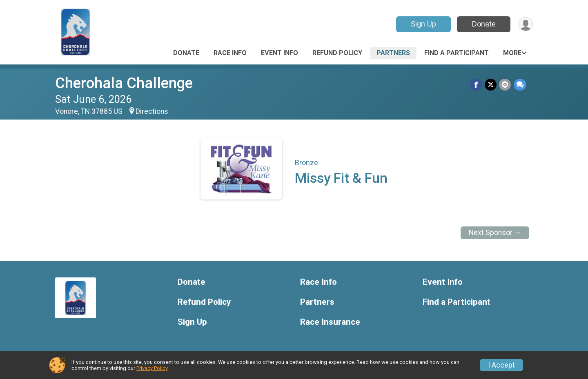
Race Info (230, 53)
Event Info (280, 53)
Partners (393, 53)
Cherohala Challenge (124, 83)
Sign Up (423, 24)
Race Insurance (330, 322)
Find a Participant (457, 53)
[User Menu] (525, 24)
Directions (152, 111)
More (512, 53)
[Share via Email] (505, 85)
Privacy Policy (152, 368)
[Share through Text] (520, 85)
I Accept (501, 365)
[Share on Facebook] (477, 85)
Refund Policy (337, 53)
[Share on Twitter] (491, 85)
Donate (483, 24)
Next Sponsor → (495, 233)
